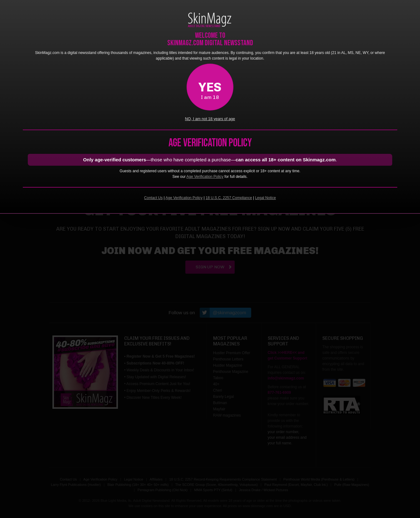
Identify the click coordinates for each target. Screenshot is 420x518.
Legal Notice (265, 198)
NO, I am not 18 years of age (210, 119)
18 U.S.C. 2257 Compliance (229, 198)
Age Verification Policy (205, 177)
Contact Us (153, 198)
